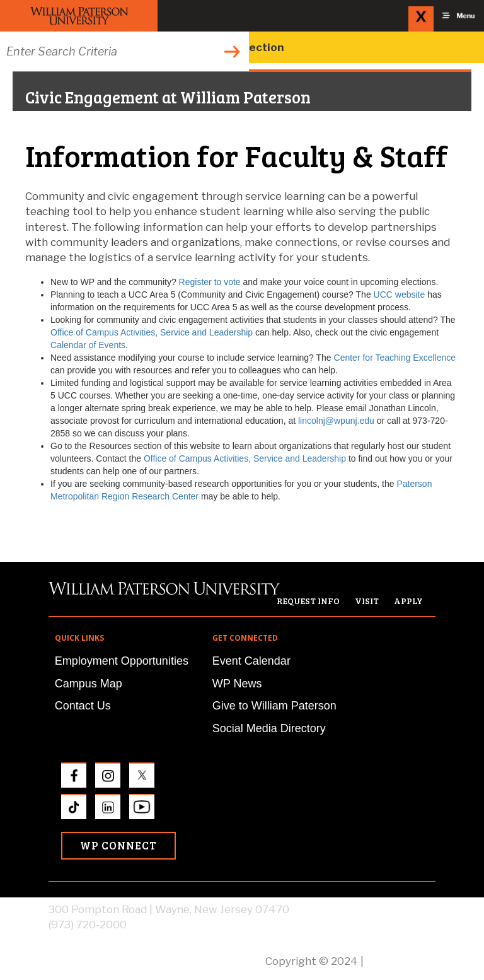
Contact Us (83, 706)
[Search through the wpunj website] (124, 51)
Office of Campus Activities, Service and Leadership (152, 332)
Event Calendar (251, 661)
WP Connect (118, 845)
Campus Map (89, 684)
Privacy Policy (401, 961)
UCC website (400, 295)
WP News (237, 684)
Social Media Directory (269, 728)
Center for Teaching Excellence (395, 358)
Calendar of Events (88, 345)
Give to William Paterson (274, 706)
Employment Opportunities (122, 661)
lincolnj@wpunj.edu (336, 421)
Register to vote (210, 282)
